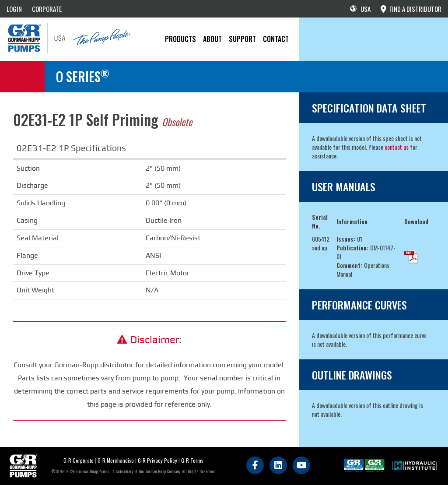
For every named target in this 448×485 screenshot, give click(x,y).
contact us (397, 147)
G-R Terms (192, 460)
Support (242, 39)
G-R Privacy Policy (157, 460)
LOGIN (14, 9)
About (212, 39)
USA (360, 9)
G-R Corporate (79, 460)
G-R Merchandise (116, 460)
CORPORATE (47, 9)
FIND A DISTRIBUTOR (411, 9)
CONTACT (276, 39)
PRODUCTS (180, 39)
